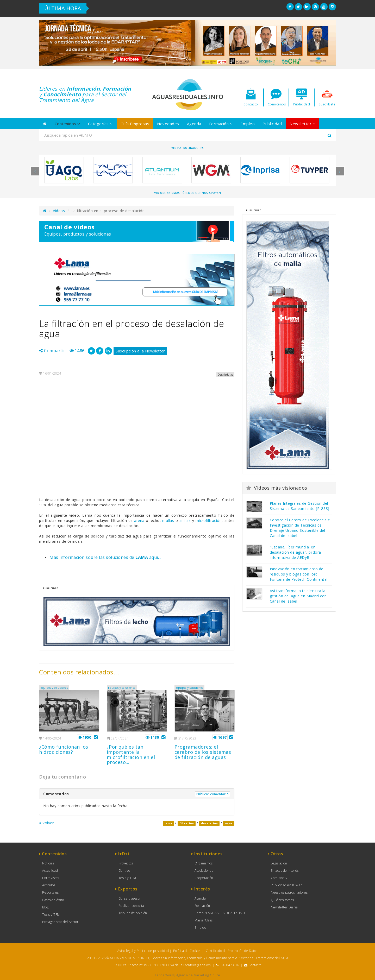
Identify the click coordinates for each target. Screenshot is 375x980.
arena (139, 520)
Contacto (255, 965)
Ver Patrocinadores (187, 148)
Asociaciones (204, 871)
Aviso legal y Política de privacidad (143, 951)
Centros (124, 871)
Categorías (100, 124)
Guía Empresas (135, 124)
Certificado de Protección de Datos (232, 951)
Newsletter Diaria (284, 907)
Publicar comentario (213, 794)
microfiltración (209, 520)
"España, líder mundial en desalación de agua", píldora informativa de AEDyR (295, 552)
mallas (168, 520)
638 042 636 (229, 965)
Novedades (168, 124)
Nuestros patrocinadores (289, 892)
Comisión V (279, 878)
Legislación (279, 863)
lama (168, 823)
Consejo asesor (130, 898)
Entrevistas (51, 878)
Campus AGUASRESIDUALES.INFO (221, 913)
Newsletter (302, 124)
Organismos (204, 863)
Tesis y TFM (51, 915)
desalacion (210, 823)
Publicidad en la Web (287, 885)
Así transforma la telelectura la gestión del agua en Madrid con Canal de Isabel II (298, 596)
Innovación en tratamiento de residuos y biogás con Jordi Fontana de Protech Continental (299, 574)
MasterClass (204, 920)
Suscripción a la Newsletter (140, 351)
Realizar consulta (131, 906)
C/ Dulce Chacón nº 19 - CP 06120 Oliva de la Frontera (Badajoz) (162, 965)
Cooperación (204, 878)
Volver (46, 823)
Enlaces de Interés (285, 871)
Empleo (248, 124)
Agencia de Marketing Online (198, 975)
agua (229, 823)
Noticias (48, 863)
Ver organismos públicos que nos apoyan (187, 193)
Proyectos (126, 863)
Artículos (49, 885)
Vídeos (59, 211)
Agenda (194, 124)
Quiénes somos (282, 900)
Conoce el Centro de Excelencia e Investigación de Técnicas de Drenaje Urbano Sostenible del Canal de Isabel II (300, 528)
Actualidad (50, 871)
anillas (185, 520)
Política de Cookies (187, 951)
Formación (221, 124)
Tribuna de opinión (133, 913)
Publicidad (272, 124)
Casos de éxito (53, 900)
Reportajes (50, 892)
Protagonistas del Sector (60, 922)
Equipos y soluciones (54, 688)
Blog (45, 907)
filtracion (187, 823)
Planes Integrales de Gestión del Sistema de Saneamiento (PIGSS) (300, 506)
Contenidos (67, 124)
